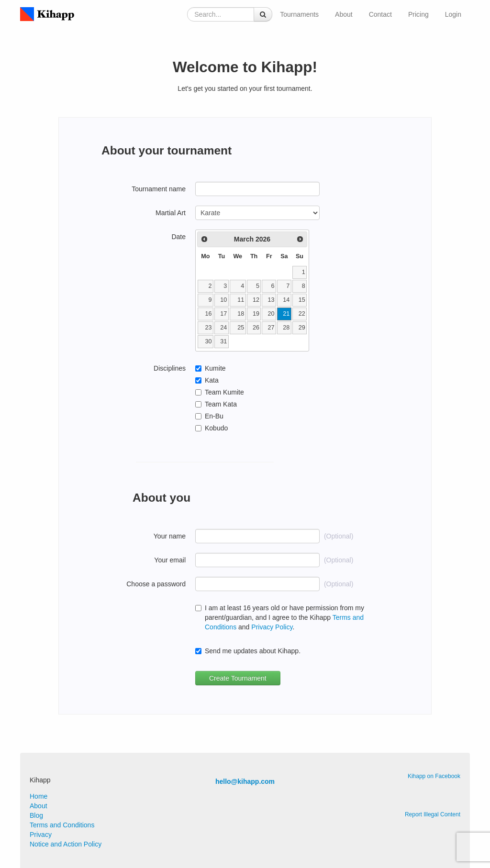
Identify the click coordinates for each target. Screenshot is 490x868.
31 (223, 341)
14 (286, 300)
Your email (170, 560)
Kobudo (216, 428)
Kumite (215, 368)
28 (286, 328)
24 (223, 328)
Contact (380, 14)
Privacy (41, 835)
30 (209, 341)
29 (302, 328)
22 (302, 314)
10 (223, 300)
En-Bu (214, 416)
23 (209, 328)
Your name (170, 536)
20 (271, 314)
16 (209, 314)
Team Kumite (224, 392)
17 (223, 314)
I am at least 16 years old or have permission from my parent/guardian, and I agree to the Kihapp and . (284, 617)
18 (241, 314)
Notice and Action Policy (66, 844)
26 (256, 328)
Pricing (418, 14)
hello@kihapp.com (245, 781)
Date (178, 237)
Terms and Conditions (62, 825)
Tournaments (299, 14)
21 (286, 314)
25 (241, 328)
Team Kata (221, 404)
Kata (212, 380)
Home (39, 796)
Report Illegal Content (433, 814)
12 (256, 300)
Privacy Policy (272, 627)
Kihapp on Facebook (434, 776)
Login (453, 14)
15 (302, 300)
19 (256, 314)
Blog (36, 815)
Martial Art (171, 213)
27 (271, 328)
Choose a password (156, 584)
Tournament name (159, 189)
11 (241, 300)
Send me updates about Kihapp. (253, 651)
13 (271, 300)
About (344, 14)
